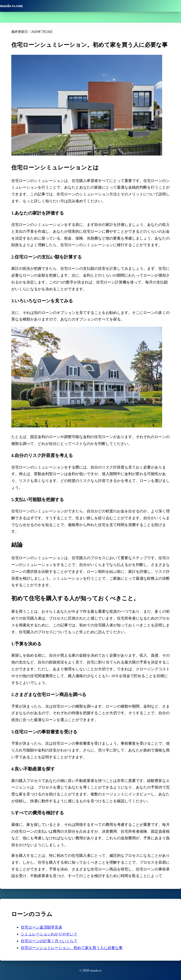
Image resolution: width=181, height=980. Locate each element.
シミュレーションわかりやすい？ (49, 934)
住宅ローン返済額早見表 (41, 927)
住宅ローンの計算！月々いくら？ (49, 941)
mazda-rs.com (11, 6)
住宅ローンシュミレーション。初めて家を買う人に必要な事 (72, 948)
